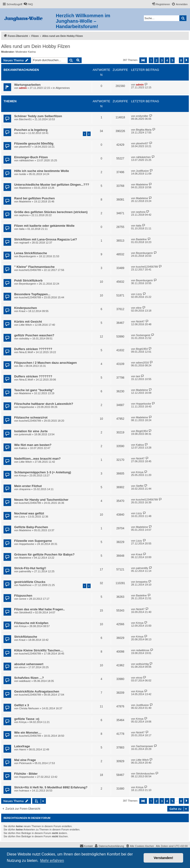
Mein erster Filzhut (28, 486)
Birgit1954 (142, 349)
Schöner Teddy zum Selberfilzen (38, 116)
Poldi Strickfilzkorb (28, 280)
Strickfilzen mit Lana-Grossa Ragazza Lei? (46, 239)
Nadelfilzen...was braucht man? (37, 459)
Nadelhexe (25, 585)
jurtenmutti (25, 434)
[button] (143, 60)
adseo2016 (142, 363)
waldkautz (25, 681)
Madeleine (25, 188)
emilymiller (142, 116)
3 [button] (162, 60)
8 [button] (181, 60)
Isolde (23, 174)
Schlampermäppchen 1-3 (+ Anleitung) (43, 472)
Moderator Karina (26, 52)
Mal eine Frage (25, 760)
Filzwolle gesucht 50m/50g (34, 143)
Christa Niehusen (29, 708)
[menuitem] (28, 4)
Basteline (141, 239)
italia (22, 229)
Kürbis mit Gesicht (28, 322)
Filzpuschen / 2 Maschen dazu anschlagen (46, 363)
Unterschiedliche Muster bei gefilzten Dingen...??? (52, 185)
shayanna (25, 489)
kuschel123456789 (30, 270)
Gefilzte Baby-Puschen (31, 527)
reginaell (24, 243)
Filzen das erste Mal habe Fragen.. (40, 609)
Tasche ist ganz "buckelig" (34, 390)
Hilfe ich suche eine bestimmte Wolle (42, 171)
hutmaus (24, 791)
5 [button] (172, 60)
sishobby (24, 338)
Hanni (23, 749)
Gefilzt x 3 (22, 705)
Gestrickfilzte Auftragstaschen (37, 691)
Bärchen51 (25, 119)
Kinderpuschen (26, 308)
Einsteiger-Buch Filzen (31, 157)
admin (23, 88)
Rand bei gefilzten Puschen (34, 198)
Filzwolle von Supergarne (33, 541)
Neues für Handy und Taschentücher (41, 500)
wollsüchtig (142, 664)
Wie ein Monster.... (28, 733)
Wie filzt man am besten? (33, 445)
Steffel (140, 486)
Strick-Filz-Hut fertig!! (30, 568)
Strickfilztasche (26, 637)
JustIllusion (142, 171)
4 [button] (167, 60)
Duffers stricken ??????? (33, 349)
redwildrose (143, 650)
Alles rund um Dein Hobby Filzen (36, 46)
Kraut (22, 133)
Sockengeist (143, 335)
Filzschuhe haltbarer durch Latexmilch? (44, 404)
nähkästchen (27, 160)
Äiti (21, 366)
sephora (24, 215)
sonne (23, 599)
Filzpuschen (23, 596)
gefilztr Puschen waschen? (34, 335)
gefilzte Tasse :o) (27, 719)
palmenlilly (25, 571)
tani (138, 376)
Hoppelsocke (27, 407)
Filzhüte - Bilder (26, 774)
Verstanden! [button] (163, 858)
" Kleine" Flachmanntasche (34, 267)
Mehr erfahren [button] (52, 861)
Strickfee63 (26, 612)
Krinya (23, 475)
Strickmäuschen (145, 774)
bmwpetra (142, 582)
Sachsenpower (145, 746)
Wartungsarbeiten (27, 85)
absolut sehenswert (29, 664)
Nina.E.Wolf (26, 352)
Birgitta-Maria (144, 130)
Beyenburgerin (28, 256)
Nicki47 (140, 321)
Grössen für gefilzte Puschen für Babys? (44, 554)
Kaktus (23, 448)
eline (139, 308)
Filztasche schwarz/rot (31, 417)
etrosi (22, 667)
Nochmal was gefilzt (29, 513)
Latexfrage (22, 746)
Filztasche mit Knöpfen (31, 623)
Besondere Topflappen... (32, 294)
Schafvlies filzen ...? (29, 678)
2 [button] (156, 60)
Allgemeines (63, 88)
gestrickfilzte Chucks (30, 582)
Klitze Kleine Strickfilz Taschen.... (39, 650)
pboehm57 (25, 147)
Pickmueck (25, 763)
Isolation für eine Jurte (31, 431)
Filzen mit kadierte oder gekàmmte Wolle (44, 226)
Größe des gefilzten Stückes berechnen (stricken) (51, 212)
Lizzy (139, 294)
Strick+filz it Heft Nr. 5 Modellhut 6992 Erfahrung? (51, 787)
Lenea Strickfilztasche (31, 253)
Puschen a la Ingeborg (31, 130)
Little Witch (26, 325)
